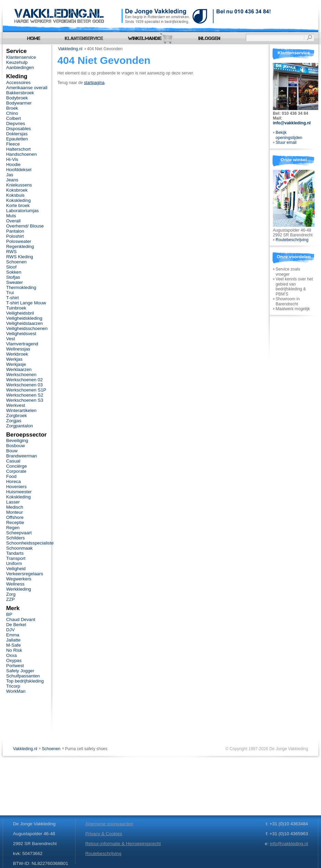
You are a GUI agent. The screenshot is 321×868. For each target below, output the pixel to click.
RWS (11, 252)
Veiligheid (16, 569)
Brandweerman (22, 456)
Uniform (14, 563)
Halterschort (18, 149)
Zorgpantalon (19, 426)
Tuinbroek (16, 308)
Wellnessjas (18, 349)
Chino (12, 113)
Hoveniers (16, 487)
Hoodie (13, 164)
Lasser (13, 502)
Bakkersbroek (20, 93)
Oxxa (11, 655)
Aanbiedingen (20, 67)
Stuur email (286, 142)
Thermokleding (21, 287)
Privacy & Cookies (104, 834)
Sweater (15, 282)
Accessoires (18, 82)
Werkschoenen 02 (24, 380)
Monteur (15, 512)
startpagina (94, 83)
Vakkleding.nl (70, 49)
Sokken (14, 272)
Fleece (13, 144)
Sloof (11, 267)
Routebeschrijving (292, 240)
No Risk (14, 650)
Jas (10, 175)
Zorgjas (14, 421)
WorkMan (16, 691)
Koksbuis (15, 195)
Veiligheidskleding (24, 318)
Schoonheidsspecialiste (30, 543)
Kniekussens (19, 185)
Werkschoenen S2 (25, 395)
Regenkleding (20, 246)
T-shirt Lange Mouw (26, 303)
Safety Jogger (20, 671)
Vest (11, 339)
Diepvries (16, 123)
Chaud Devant (21, 619)
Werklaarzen (19, 369)
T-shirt (12, 298)
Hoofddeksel (19, 170)
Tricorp (13, 686)
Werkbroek (17, 354)
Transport (16, 558)
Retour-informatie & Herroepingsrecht (123, 844)
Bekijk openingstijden (289, 135)
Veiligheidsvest (21, 334)
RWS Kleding (20, 257)
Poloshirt (15, 236)
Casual (13, 461)
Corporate (16, 471)
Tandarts (15, 553)
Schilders (16, 538)
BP (9, 614)
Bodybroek (17, 98)
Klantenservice (21, 57)
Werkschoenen (21, 375)
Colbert (13, 118)
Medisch (15, 507)
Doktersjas (17, 134)
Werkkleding (19, 589)
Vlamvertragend (22, 344)
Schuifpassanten (23, 676)
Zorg (11, 594)
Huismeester (19, 492)
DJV (10, 630)
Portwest (15, 666)
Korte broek (18, 205)
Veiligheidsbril (20, 313)
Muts (11, 216)
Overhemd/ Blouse (25, 226)
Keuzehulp (17, 62)
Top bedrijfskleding (25, 681)
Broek (12, 108)
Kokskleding (18, 200)
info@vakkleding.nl (292, 123)
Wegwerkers (19, 579)
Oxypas (14, 660)
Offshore (15, 517)
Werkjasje (16, 364)
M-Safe (13, 645)
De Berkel (16, 625)
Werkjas (14, 359)
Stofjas (13, 277)
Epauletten (17, 139)
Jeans (12, 180)
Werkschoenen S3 (25, 400)
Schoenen (16, 262)
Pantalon (15, 231)
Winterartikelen (21, 410)
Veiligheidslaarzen (24, 323)
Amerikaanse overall (27, 88)
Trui (10, 293)
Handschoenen (22, 154)
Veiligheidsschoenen (27, 328)
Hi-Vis (12, 159)
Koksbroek (17, 190)
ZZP (10, 599)
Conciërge (17, 466)
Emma (13, 635)
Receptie (15, 522)
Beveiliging (17, 440)
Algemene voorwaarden (109, 824)
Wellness (15, 584)
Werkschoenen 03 (24, 385)
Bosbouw (16, 446)
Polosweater (19, 241)
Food (11, 476)
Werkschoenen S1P (26, 390)
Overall (13, 221)
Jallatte (13, 640)
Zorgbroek (17, 416)
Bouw (12, 451)
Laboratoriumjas (22, 211)
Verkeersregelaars (25, 574)
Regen (13, 528)
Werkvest (16, 405)
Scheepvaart (19, 533)
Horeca (13, 481)
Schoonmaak (19, 548)
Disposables (19, 129)
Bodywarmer (19, 103)
